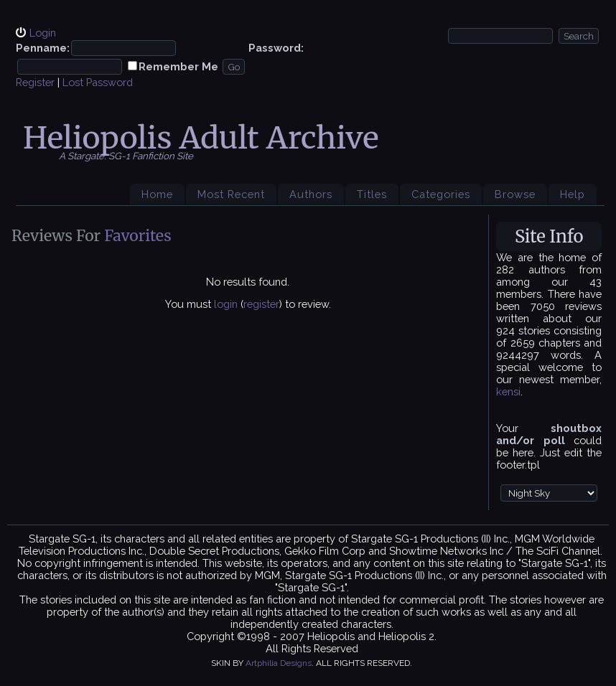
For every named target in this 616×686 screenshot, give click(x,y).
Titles (372, 194)
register (261, 304)
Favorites (137, 236)
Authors (311, 194)
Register (35, 82)
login (226, 304)
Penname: (43, 48)
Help (573, 194)
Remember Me (178, 66)
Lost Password (98, 82)
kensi (508, 391)
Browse (515, 194)
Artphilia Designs (279, 663)
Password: (276, 48)
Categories (441, 194)
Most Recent (231, 194)
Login (43, 33)
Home (157, 194)
